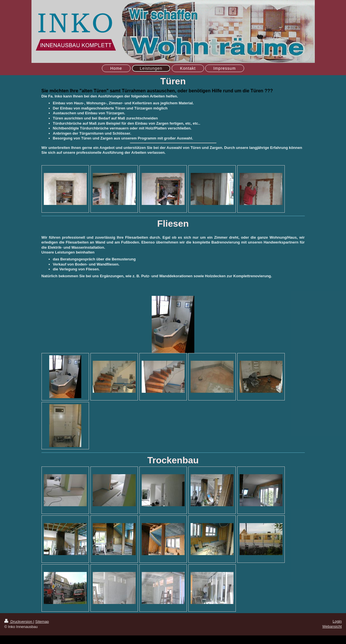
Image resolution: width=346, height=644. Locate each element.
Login (337, 621)
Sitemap (42, 622)
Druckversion (19, 622)
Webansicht (332, 626)
